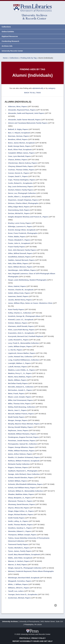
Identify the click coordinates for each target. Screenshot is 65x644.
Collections (6, 27)
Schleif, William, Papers (18, 481)
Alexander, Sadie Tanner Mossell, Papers (25, 120)
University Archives (10, 621)
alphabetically (38, 88)
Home (5, 58)
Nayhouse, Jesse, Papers (18, 430)
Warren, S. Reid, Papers (18, 565)
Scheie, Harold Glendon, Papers (21, 477)
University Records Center (12, 51)
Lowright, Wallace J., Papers (19, 363)
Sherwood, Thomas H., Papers (20, 501)
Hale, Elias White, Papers (18, 263)
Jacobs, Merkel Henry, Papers (20, 300)
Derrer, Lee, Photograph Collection (22, 193)
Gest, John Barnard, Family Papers (22, 250)
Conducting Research (10, 41)
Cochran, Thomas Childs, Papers (21, 170)
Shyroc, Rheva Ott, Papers (19, 508)
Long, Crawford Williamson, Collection (24, 360)
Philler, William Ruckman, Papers (21, 451)
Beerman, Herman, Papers (19, 136)
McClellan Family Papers (18, 383)
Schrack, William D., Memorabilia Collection (26, 491)
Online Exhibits (8, 32)
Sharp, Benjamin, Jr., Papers (20, 498)
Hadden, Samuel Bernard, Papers (21, 260)
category (52, 88)
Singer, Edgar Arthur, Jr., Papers (21, 511)
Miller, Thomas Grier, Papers (19, 404)
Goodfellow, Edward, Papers (19, 257)
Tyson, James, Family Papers (20, 551)
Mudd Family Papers (16, 417)
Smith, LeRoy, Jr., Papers (18, 521)
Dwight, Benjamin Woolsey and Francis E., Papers (28, 217)
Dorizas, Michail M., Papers (19, 213)
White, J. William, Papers (18, 584)
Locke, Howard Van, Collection (20, 357)
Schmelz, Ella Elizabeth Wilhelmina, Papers (25, 484)
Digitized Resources (10, 36)
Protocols (25, 638)
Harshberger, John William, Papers (22, 270)
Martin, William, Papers (17, 380)
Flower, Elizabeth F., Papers (19, 240)
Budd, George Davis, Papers (19, 146)
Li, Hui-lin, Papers (15, 350)
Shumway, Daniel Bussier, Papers (22, 504)
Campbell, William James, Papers (21, 153)
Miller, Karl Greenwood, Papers (21, 400)
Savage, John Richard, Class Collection (24, 474)
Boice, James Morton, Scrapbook (21, 143)
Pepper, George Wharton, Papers (21, 447)
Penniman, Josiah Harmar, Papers (22, 441)
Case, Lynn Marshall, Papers (20, 156)
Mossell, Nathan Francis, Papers (21, 414)
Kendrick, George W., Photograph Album (24, 316)
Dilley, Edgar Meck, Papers (19, 207)
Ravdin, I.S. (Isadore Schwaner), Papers (24, 457)
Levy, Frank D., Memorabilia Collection (24, 343)
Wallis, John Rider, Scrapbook (20, 558)
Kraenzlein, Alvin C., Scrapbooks (21, 333)
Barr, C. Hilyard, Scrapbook (19, 133)
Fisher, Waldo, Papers (17, 237)
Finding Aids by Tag (29, 58)
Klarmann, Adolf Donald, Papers (21, 326)
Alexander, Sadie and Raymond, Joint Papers (26, 113)
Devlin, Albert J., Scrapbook (19, 197)
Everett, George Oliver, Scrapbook (22, 230)
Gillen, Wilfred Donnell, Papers (20, 253)
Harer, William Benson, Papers (20, 267)
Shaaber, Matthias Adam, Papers (21, 494)
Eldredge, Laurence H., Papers (20, 226)
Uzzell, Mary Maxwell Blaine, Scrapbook (24, 554)
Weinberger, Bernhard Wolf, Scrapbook (24, 578)
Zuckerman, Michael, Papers (19, 598)
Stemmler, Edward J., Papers (20, 531)
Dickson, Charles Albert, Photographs (23, 203)
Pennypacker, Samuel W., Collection (23, 444)
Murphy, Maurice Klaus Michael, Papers (24, 424)
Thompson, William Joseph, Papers (22, 535)
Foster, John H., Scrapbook (19, 243)
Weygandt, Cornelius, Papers (20, 581)
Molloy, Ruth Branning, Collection (22, 407)
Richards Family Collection (19, 464)
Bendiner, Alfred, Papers (18, 139)
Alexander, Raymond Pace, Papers (22, 110)
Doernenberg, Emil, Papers (19, 210)
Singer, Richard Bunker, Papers (21, 514)
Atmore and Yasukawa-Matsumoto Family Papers (28, 123)
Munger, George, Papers (18, 420)
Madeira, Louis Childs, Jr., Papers (22, 370)
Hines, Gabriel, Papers (17, 286)
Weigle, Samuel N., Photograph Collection (25, 568)
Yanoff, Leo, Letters (16, 591)
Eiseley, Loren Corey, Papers (20, 223)
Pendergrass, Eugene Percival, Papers (23, 437)
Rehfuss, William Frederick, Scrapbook (24, 461)
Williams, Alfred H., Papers (19, 588)
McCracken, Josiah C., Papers (20, 390)
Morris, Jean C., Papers (17, 410)
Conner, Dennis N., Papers (19, 173)
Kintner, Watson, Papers (18, 323)
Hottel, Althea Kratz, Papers (19, 293)
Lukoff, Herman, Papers (18, 367)
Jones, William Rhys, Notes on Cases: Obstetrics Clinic (30, 303)
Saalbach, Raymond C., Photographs (23, 471)
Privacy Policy (38, 638)
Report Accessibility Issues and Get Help (32, 641)
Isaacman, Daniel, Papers (18, 296)
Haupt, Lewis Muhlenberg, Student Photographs (27, 280)
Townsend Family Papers (18, 544)
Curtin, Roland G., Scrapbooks (20, 183)
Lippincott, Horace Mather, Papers (22, 353)
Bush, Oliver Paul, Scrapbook (20, 149)
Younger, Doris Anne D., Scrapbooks (23, 594)
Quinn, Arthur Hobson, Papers (20, 454)
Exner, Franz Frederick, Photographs (23, 233)
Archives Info (7, 46)
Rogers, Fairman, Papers (18, 467)
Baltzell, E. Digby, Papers (18, 129)
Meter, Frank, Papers (16, 393)
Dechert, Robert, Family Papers (21, 190)
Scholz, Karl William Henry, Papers (22, 488)
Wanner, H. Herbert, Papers (19, 561)
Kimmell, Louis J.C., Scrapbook (21, 320)
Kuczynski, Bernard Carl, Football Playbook (26, 336)
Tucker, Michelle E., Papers (19, 548)
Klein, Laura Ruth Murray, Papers (21, 330)
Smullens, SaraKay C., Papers (20, 528)
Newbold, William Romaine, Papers (22, 434)
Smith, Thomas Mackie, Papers (21, 525)
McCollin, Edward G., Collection (21, 387)
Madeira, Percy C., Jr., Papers (20, 373)
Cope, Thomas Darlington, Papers (22, 180)
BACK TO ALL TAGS (32, 93)
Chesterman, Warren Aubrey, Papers (23, 163)
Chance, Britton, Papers (18, 160)
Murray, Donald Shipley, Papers (21, 427)
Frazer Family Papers (17, 247)
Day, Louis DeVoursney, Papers (21, 186)
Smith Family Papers (16, 518)
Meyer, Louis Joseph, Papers (20, 397)
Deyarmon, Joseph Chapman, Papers (23, 200)
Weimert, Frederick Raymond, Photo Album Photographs (31, 571)
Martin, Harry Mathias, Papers (20, 377)
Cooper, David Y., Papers (18, 176)
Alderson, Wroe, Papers (18, 106)
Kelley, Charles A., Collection (20, 313)
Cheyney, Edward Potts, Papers (21, 166)
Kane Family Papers (16, 309)
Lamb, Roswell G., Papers (18, 340)
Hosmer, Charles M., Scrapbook (21, 290)
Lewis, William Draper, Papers (20, 346)
